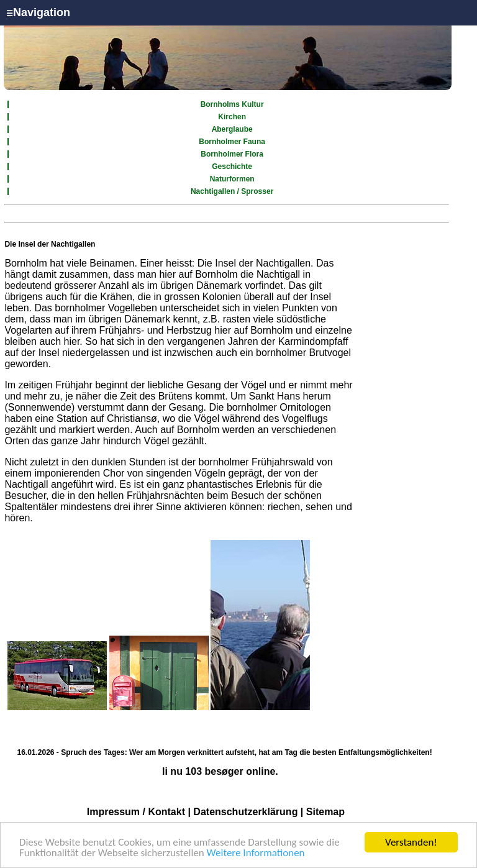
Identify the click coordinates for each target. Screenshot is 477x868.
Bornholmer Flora (232, 154)
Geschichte (232, 167)
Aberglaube (232, 129)
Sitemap (325, 812)
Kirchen (232, 117)
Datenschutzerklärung (245, 812)
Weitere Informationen (256, 853)
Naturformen (232, 179)
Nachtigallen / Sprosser (232, 191)
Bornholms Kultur (232, 104)
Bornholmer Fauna (232, 142)
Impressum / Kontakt (136, 812)
